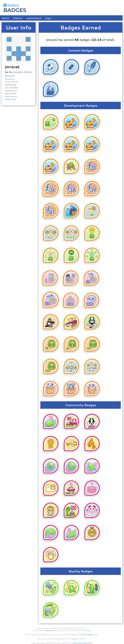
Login (48, 18)
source (75, 639)
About (6, 18)
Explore (18, 18)
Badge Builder (51, 630)
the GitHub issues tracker (83, 643)
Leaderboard (34, 18)
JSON (8, 99)
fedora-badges (87, 634)
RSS (14, 99)
